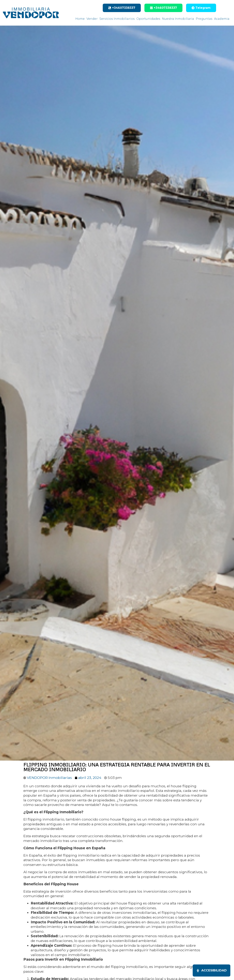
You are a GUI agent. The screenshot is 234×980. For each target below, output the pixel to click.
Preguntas (204, 19)
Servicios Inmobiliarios (117, 19)
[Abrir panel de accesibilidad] (212, 970)
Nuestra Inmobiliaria (178, 19)
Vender (92, 19)
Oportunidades (148, 19)
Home (80, 19)
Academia (222, 19)
